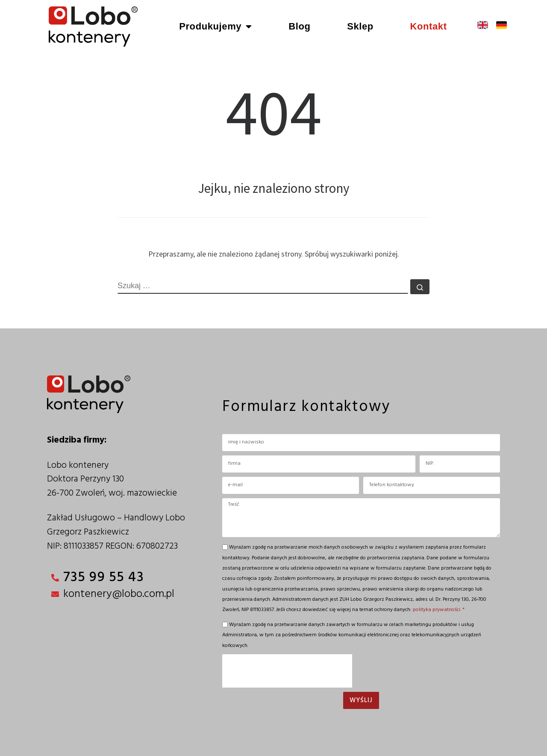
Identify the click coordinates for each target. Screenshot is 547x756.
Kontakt (428, 26)
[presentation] (287, 671)
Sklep (360, 26)
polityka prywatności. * (439, 610)
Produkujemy (216, 27)
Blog (299, 26)
